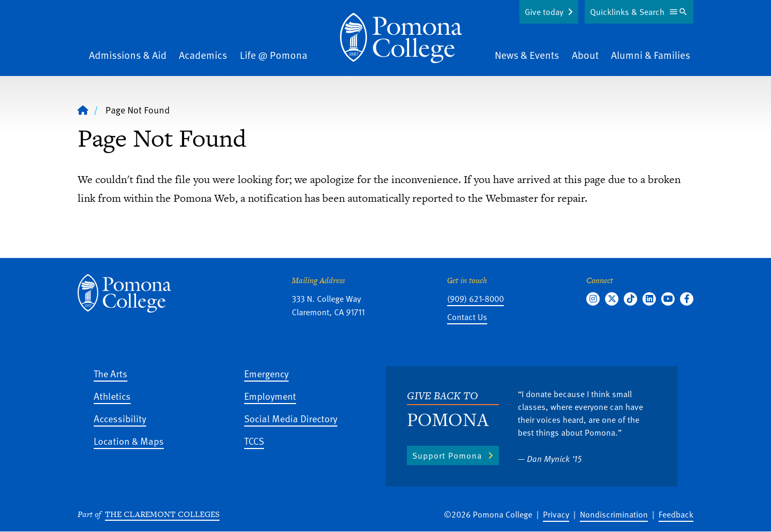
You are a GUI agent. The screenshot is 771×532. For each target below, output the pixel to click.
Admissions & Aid (128, 55)
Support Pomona (447, 455)
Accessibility (120, 418)
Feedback (676, 514)
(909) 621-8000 (475, 299)
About (585, 55)
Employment (270, 396)
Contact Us (467, 317)
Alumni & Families (651, 55)
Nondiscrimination (614, 514)
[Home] (401, 38)
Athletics (112, 396)
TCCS (254, 441)
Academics (203, 55)
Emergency (266, 373)
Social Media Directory (291, 418)
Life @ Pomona (274, 55)
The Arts (111, 373)
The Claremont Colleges (162, 514)
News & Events (527, 55)
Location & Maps (129, 441)
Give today (544, 12)
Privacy (556, 514)
